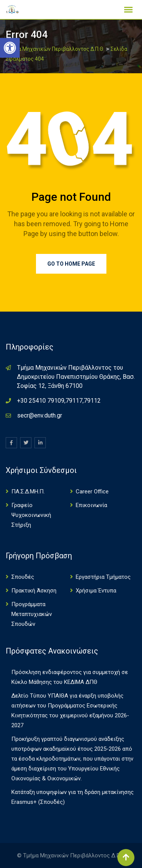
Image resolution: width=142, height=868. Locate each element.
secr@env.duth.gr (40, 415)
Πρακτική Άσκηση (34, 591)
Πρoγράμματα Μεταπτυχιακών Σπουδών (32, 614)
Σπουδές (23, 577)
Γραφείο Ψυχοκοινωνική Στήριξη (31, 515)
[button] (10, 48)
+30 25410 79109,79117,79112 (59, 401)
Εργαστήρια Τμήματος (103, 577)
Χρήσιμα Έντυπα (96, 591)
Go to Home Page (71, 264)
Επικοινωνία (91, 505)
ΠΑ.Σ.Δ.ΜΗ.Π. (28, 491)
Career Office (92, 491)
